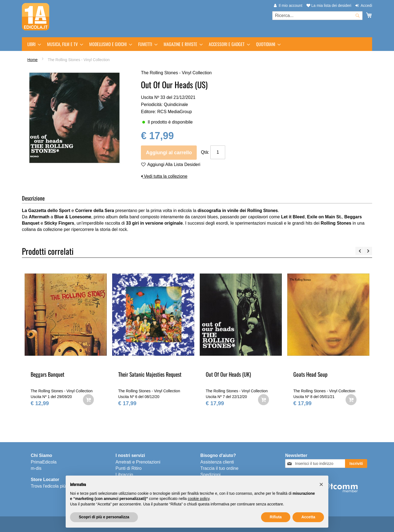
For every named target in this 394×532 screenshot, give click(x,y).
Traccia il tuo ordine (219, 468)
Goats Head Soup (310, 374)
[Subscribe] (356, 464)
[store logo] (36, 17)
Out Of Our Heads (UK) (228, 374)
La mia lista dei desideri (329, 5)
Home (32, 60)
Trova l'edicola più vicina (54, 486)
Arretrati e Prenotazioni (138, 462)
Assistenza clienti (217, 462)
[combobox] (317, 16)
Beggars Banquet (47, 374)
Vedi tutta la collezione (164, 176)
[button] (321, 484)
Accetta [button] (308, 517)
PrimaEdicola (44, 462)
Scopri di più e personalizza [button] (104, 517)
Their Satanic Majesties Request (150, 374)
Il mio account (290, 5)
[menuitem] (33, 44)
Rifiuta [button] (276, 517)
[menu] (197, 44)
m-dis (36, 468)
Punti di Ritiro (128, 468)
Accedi (366, 5)
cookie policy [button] (199, 499)
